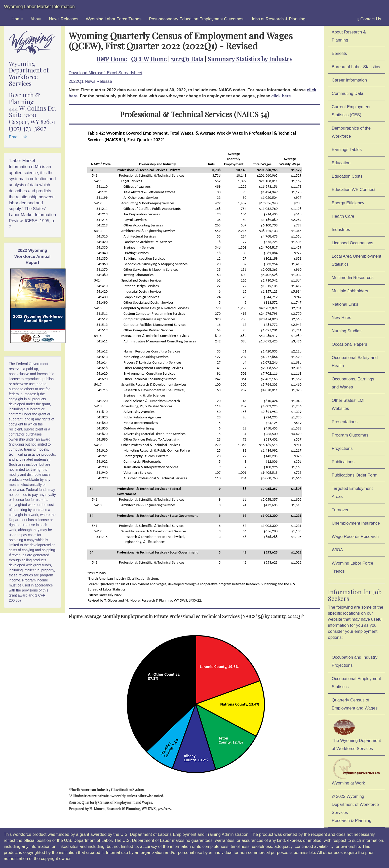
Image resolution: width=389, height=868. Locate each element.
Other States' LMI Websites (348, 404)
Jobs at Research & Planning (278, 19)
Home (17, 19)
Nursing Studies (346, 331)
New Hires (341, 318)
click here (281, 96)
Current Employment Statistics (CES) (351, 111)
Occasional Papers (349, 344)
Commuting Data (347, 93)
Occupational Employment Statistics (356, 683)
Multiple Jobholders (350, 291)
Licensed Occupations (352, 243)
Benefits (339, 53)
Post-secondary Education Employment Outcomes (196, 19)
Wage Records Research (355, 537)
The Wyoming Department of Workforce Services (356, 734)
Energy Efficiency (348, 203)
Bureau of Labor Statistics (356, 67)
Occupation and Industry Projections (355, 661)
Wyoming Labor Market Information (39, 7)
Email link (18, 137)
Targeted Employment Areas (352, 492)
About (36, 19)
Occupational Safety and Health (355, 362)
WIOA (337, 550)
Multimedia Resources (353, 278)
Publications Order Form (355, 475)
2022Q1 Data (187, 59)
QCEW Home (149, 59)
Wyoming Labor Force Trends (114, 19)
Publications (343, 462)
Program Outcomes (350, 435)
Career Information (349, 80)
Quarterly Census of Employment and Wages (355, 704)
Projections (342, 448)
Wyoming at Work (357, 772)
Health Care (343, 216)
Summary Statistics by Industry (250, 59)
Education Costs (347, 176)
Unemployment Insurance (356, 523)
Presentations (345, 422)
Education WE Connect (354, 190)
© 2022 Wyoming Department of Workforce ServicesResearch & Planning (355, 808)
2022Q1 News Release (90, 81)
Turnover (340, 510)
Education (341, 163)
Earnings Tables (347, 150)
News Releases (64, 19)
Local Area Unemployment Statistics (356, 260)
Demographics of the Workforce (351, 132)
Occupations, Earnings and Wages (353, 383)
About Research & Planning (349, 36)
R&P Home (112, 59)
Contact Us (369, 19)
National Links (345, 304)
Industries (341, 230)
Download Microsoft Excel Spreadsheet (106, 73)
